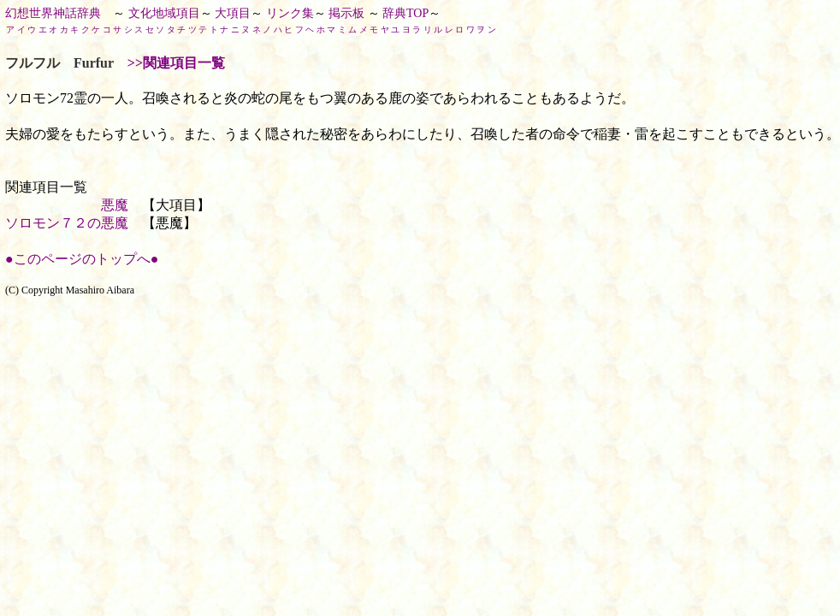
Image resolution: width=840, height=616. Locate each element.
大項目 (233, 13)
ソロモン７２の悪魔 (67, 223)
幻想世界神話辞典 (53, 13)
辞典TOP (405, 13)
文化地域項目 (164, 13)
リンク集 (290, 13)
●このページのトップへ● (82, 259)
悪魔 (115, 205)
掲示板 (346, 13)
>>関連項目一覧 (176, 63)
